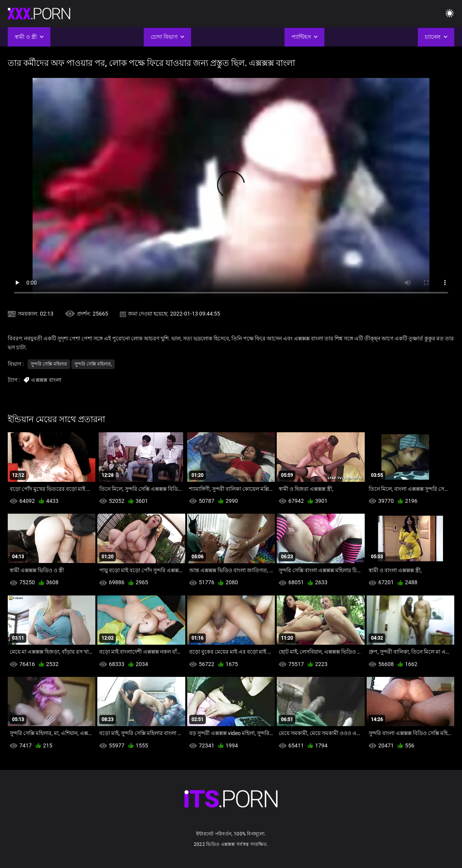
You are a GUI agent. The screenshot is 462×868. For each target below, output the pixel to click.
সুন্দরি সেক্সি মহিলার (49, 364)
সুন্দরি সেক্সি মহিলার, (93, 364)
